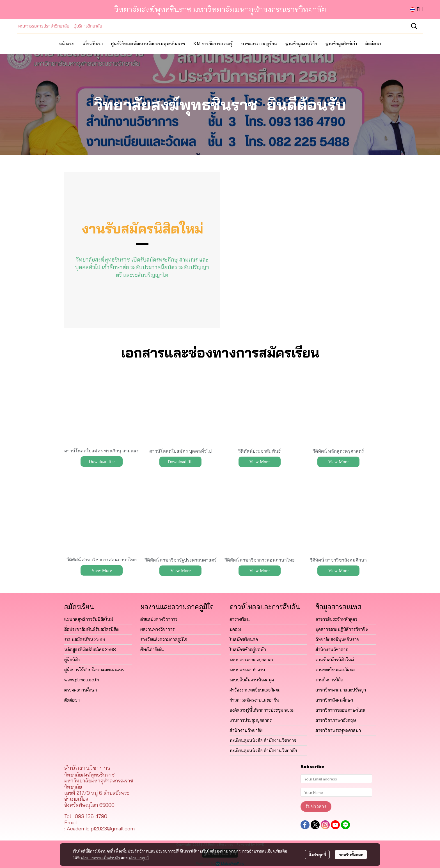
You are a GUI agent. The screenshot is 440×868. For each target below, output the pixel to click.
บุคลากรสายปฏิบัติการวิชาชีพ (342, 629)
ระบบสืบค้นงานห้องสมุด (252, 680)
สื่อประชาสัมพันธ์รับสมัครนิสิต (91, 629)
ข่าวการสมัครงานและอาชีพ (254, 700)
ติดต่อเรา (72, 700)
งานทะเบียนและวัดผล (335, 670)
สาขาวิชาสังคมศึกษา (334, 700)
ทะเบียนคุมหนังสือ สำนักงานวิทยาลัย (263, 750)
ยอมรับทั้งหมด (351, 855)
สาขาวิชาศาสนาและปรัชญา (341, 690)
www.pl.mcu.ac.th (82, 680)
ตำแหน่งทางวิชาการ (159, 619)
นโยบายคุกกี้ (139, 858)
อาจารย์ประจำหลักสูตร (336, 619)
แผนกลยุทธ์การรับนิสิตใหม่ (89, 619)
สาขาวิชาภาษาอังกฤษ (336, 720)
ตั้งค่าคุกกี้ (317, 855)
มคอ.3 (235, 629)
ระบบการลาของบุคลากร (252, 659)
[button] (417, 10)
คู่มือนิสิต (72, 659)
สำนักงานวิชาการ (332, 649)
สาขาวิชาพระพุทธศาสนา (338, 730)
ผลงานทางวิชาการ (157, 629)
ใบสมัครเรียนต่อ (244, 639)
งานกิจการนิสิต (329, 680)
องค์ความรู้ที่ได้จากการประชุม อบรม (262, 710)
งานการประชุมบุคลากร (251, 720)
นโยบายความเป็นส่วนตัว (100, 858)
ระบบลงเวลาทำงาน (247, 670)
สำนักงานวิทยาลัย (246, 730)
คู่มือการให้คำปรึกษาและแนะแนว (94, 670)
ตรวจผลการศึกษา (81, 690)
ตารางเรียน (240, 619)
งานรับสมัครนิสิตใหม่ (335, 659)
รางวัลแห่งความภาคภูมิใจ (164, 639)
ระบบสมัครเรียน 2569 (85, 639)
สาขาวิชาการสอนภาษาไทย (340, 710)
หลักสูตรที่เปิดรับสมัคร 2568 (90, 649)
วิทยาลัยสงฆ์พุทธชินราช (337, 639)
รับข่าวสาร (316, 806)
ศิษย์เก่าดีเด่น (152, 649)
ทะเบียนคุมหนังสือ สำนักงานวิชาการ (263, 740)
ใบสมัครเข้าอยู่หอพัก (248, 649)
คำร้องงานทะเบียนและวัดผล (255, 690)
